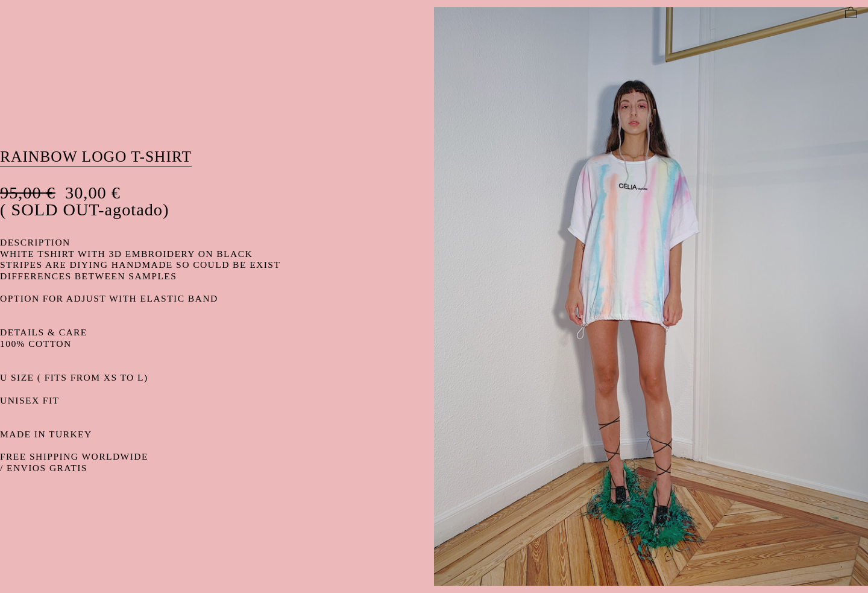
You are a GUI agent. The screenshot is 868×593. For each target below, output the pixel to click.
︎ (851, 13)
